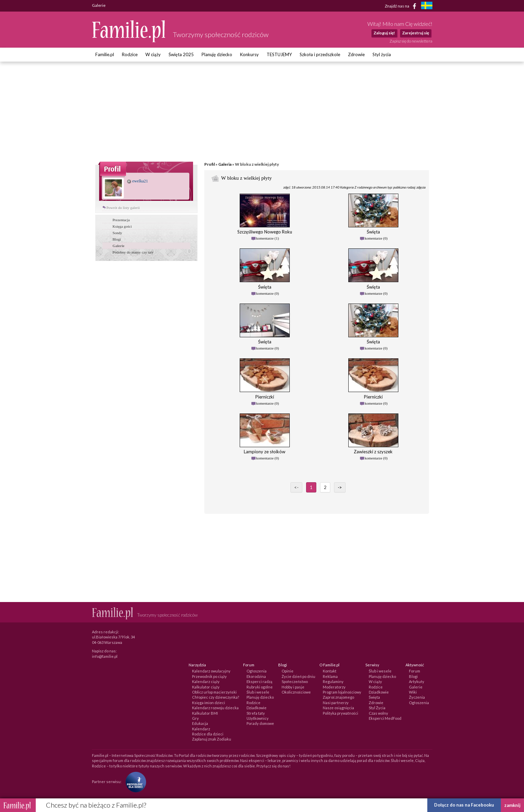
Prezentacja (121, 220)
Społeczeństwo (295, 681)
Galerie (119, 246)
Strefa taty (256, 713)
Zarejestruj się (416, 33)
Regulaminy (333, 681)
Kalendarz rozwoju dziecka (215, 708)
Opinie (288, 671)
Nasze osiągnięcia (338, 708)
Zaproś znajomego (338, 697)
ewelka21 (138, 181)
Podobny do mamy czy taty (133, 252)
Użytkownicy (258, 718)
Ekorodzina (256, 676)
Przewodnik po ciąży (209, 676)
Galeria (225, 164)
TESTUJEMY (279, 54)
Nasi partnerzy (336, 703)
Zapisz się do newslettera (411, 41)
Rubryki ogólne (260, 687)
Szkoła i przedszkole (320, 54)
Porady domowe (260, 723)
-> (340, 487)
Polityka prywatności (340, 713)
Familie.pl (105, 54)
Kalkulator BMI (205, 713)
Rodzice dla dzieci (208, 734)
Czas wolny (378, 713)
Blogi (117, 239)
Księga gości (122, 226)
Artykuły (417, 681)
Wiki (413, 692)
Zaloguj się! (384, 33)
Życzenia (417, 697)
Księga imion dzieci (209, 703)
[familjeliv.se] (427, 6)
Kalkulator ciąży (206, 687)
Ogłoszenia (257, 671)
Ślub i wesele (258, 692)
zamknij (512, 805)
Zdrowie (356, 54)
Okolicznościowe (296, 692)
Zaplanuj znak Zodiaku (212, 739)
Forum (415, 671)
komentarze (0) (376, 238)
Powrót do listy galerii (123, 208)
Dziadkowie (257, 708)
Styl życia (382, 54)
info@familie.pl (105, 656)
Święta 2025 (181, 54)
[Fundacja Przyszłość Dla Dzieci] (134, 782)
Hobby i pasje (293, 687)
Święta (374, 697)
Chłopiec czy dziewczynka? (216, 697)
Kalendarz (201, 729)
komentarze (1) (267, 238)
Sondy (117, 233)
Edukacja (200, 723)
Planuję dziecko (217, 54)
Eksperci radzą (259, 681)
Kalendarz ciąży (206, 681)
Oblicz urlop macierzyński (214, 692)
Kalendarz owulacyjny (211, 671)
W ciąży (153, 54)
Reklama (330, 676)
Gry (195, 718)
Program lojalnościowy (342, 692)
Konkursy (249, 54)
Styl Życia (377, 708)
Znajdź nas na (402, 6)
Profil (210, 164)
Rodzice (130, 54)
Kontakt (330, 671)
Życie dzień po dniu (298, 676)
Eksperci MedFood (385, 718)
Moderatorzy (334, 687)
